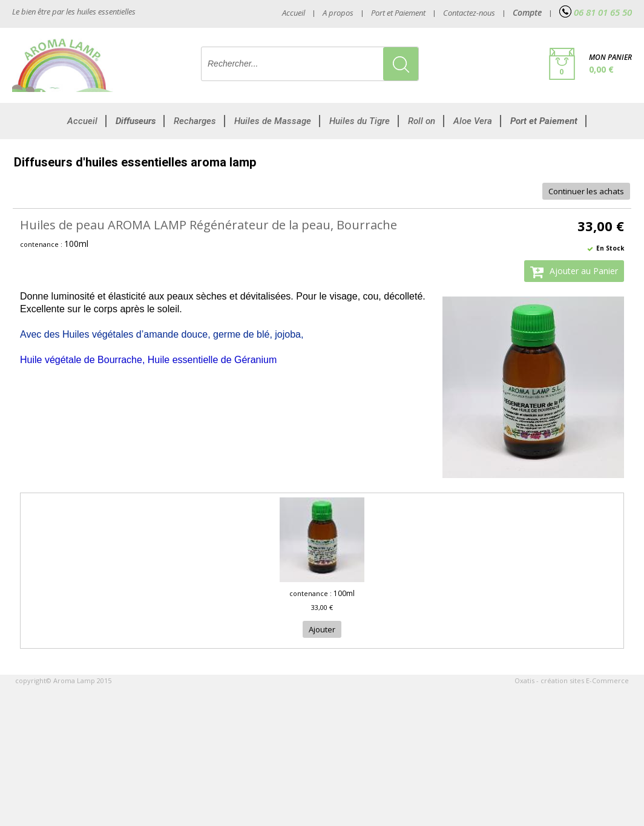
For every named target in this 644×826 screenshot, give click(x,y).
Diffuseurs (136, 121)
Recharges (195, 121)
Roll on (422, 121)
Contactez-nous (469, 13)
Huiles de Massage (273, 121)
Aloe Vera (473, 121)
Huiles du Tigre (360, 121)
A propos (338, 13)
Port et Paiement (398, 13)
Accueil (82, 121)
